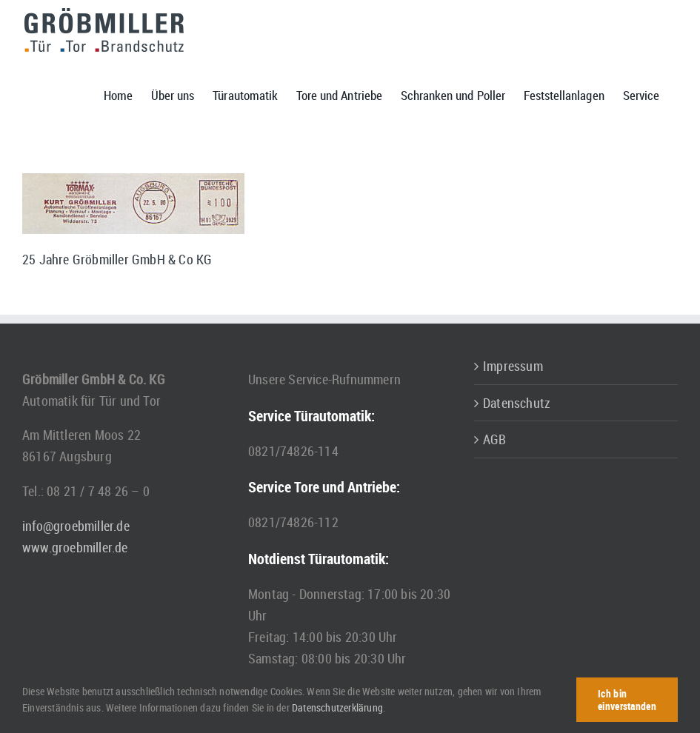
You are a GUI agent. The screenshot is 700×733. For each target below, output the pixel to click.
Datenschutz (517, 403)
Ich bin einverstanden (627, 700)
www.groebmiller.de (75, 547)
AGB (495, 439)
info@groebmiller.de (76, 526)
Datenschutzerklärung (337, 707)
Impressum (513, 366)
